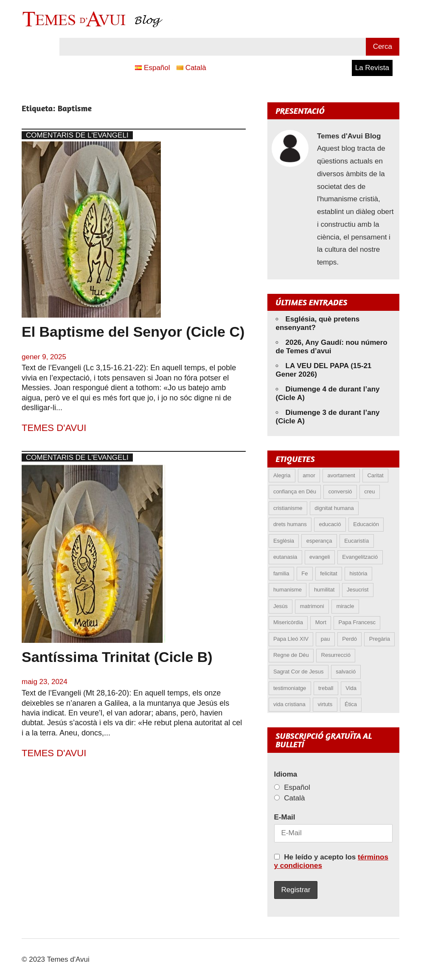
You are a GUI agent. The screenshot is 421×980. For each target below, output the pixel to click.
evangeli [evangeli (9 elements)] (320, 557)
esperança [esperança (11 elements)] (319, 541)
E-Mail (285, 817)
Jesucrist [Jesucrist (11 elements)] (358, 590)
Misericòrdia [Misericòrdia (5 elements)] (288, 622)
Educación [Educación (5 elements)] (366, 524)
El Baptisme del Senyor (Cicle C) (133, 332)
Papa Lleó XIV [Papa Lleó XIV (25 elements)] (291, 639)
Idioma (286, 774)
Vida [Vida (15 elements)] (351, 688)
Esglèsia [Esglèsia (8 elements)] (284, 541)
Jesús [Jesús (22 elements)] (281, 606)
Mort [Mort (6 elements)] (321, 622)
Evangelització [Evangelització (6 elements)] (360, 557)
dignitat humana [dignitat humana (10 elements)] (334, 508)
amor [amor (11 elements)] (309, 475)
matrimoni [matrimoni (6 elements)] (312, 606)
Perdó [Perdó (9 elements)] (349, 639)
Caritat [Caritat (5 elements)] (375, 475)
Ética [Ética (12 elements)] (351, 704)
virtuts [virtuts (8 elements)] (325, 704)
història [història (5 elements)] (358, 573)
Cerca (383, 46)
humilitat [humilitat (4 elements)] (324, 590)
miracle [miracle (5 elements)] (345, 606)
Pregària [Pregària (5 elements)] (380, 639)
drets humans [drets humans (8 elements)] (290, 524)
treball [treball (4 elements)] (326, 688)
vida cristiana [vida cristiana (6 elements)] (289, 704)
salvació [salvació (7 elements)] (346, 672)
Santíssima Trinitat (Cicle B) (117, 657)
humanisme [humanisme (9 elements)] (288, 590)
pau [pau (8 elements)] (326, 639)
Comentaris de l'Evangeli (77, 135)
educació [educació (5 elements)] (330, 524)
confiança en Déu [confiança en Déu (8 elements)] (295, 491)
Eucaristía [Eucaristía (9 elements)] (356, 541)
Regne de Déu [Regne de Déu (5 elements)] (291, 655)
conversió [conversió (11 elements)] (340, 491)
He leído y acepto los (331, 861)
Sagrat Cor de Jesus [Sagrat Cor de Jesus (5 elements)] (299, 672)
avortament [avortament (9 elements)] (341, 475)
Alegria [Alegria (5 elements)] (282, 475)
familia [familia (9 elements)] (281, 573)
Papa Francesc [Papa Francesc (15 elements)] (357, 622)
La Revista (372, 68)
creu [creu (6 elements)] (369, 491)
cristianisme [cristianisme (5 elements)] (288, 508)
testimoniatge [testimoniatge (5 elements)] (290, 688)
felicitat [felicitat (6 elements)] (328, 573)
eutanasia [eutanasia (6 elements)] (285, 557)
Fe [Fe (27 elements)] (305, 573)
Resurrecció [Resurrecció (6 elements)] (336, 655)
